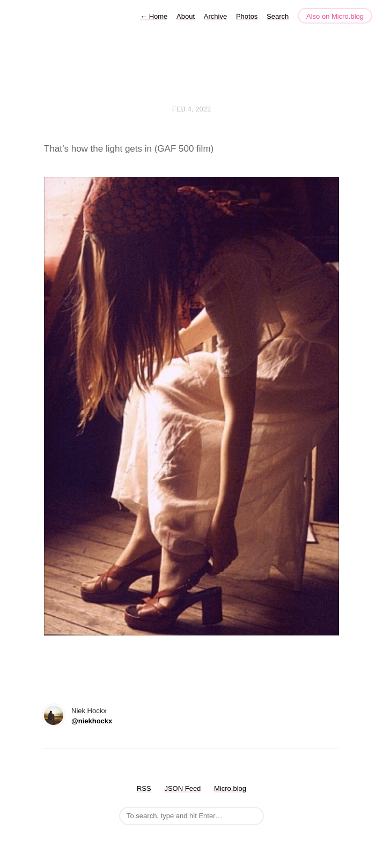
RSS (144, 788)
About (186, 16)
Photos (247, 16)
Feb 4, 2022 (191, 109)
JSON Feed (182, 788)
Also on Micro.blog (335, 16)
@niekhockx (92, 721)
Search (278, 16)
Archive (215, 16)
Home (154, 16)
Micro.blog (230, 788)
